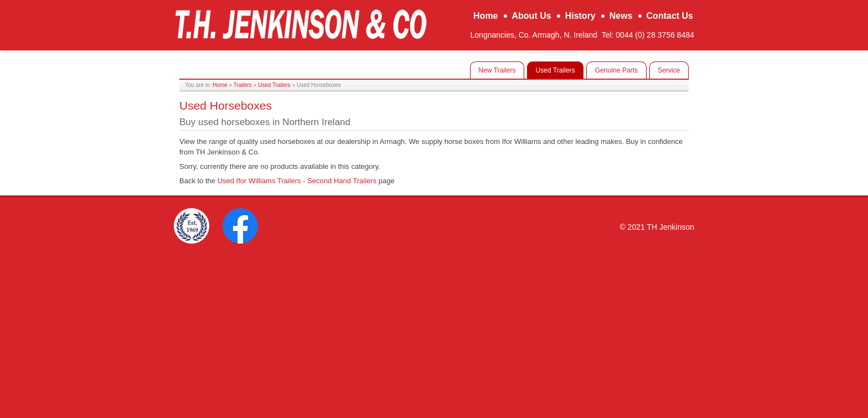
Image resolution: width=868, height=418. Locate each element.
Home (220, 85)
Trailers (243, 85)
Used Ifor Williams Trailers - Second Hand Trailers (297, 181)
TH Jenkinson (301, 24)
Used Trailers (274, 85)
